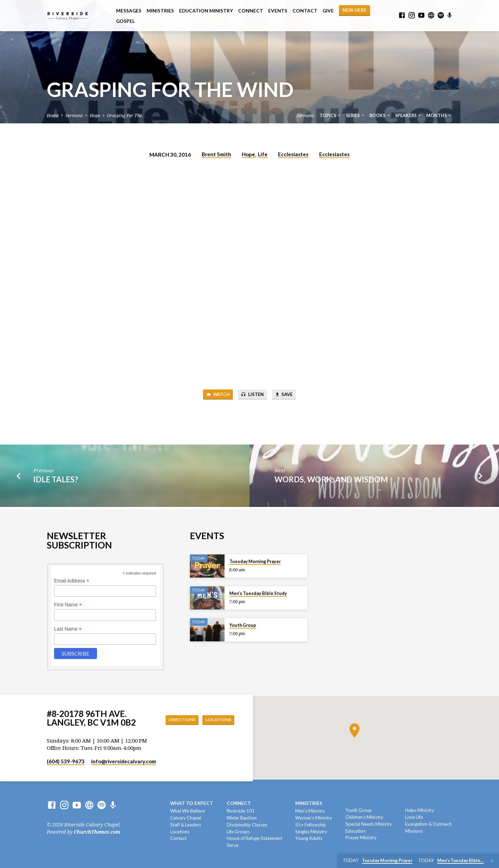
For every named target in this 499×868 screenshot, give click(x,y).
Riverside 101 (241, 811)
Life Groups (238, 832)
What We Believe (187, 811)
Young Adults (309, 838)
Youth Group (243, 625)
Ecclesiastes (293, 154)
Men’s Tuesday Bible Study (258, 593)
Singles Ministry (311, 832)
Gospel (125, 21)
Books (380, 116)
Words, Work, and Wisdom (331, 481)
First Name (68, 605)
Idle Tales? (56, 481)
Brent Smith (216, 154)
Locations (217, 720)
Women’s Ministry (314, 818)
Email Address (72, 581)
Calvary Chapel (186, 818)
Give (328, 11)
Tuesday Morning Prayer (255, 561)
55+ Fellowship (311, 825)
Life (263, 154)
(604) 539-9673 (66, 761)
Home (53, 116)
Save (288, 395)
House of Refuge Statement (254, 838)
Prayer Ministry (361, 838)
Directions (176, 720)
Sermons (74, 116)
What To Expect (192, 803)
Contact (305, 11)
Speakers (409, 116)
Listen (252, 395)
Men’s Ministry (310, 811)
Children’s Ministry (364, 817)
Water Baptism (242, 818)
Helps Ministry (420, 810)
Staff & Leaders (186, 825)
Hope (95, 116)
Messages (129, 11)
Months (439, 116)
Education (356, 831)
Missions (414, 831)
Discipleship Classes (247, 825)
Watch (214, 395)
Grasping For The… (126, 116)
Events (278, 11)
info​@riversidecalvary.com (124, 761)
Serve (233, 845)
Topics (331, 116)
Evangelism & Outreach (428, 824)
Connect (251, 11)
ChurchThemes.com (97, 832)
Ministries (160, 11)
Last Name (68, 629)
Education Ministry (206, 11)
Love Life (414, 817)
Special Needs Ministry (369, 824)
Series (356, 116)
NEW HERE (354, 10)
